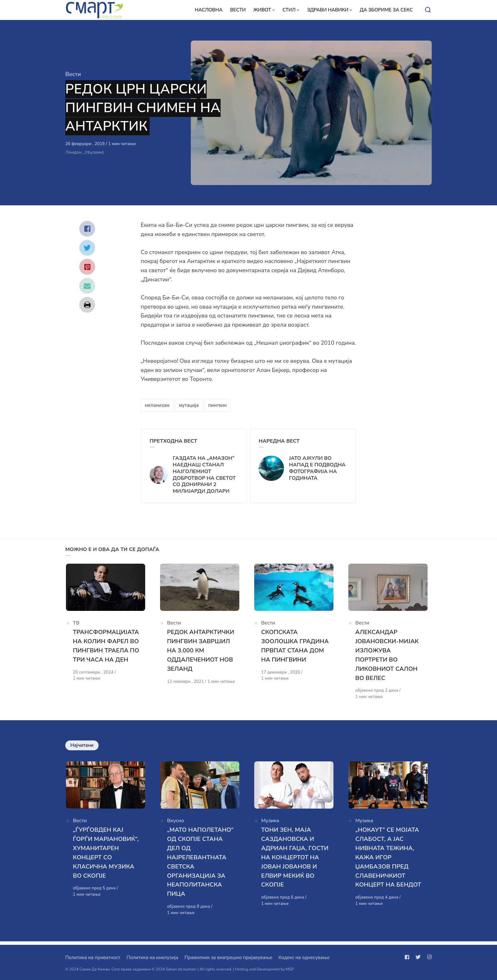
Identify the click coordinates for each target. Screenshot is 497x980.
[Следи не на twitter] (418, 957)
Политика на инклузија (152, 958)
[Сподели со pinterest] (87, 267)
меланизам (157, 405)
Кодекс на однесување (304, 958)
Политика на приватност (93, 958)
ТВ (76, 625)
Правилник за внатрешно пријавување (228, 958)
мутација (189, 405)
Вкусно (176, 824)
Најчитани (82, 747)
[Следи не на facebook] (408, 957)
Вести (73, 74)
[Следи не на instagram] (428, 957)
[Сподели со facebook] (87, 229)
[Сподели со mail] (87, 286)
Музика (270, 824)
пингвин (218, 405)
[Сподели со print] (87, 305)
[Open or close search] (428, 10)
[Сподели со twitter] (87, 248)
